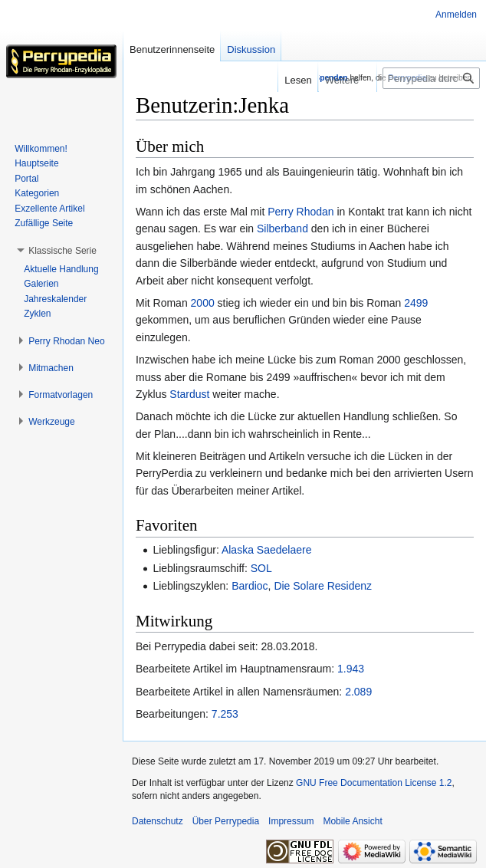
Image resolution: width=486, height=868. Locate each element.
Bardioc (250, 586)
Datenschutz (158, 821)
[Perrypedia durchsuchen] (431, 78)
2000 (203, 303)
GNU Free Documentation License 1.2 (374, 783)
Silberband (282, 229)
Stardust (189, 394)
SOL (261, 568)
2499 (416, 303)
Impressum (291, 821)
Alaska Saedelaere (267, 550)
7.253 (225, 714)
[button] (62, 251)
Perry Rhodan (300, 212)
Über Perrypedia (226, 821)
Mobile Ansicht (352, 821)
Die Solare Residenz (323, 586)
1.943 (351, 669)
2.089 (358, 692)
